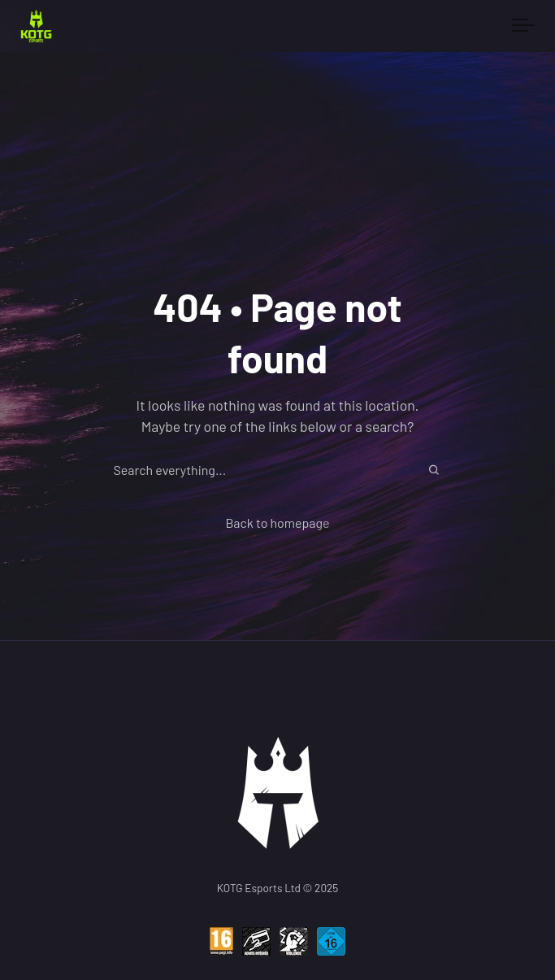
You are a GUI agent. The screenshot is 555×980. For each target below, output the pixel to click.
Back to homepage (277, 523)
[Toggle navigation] (523, 26)
